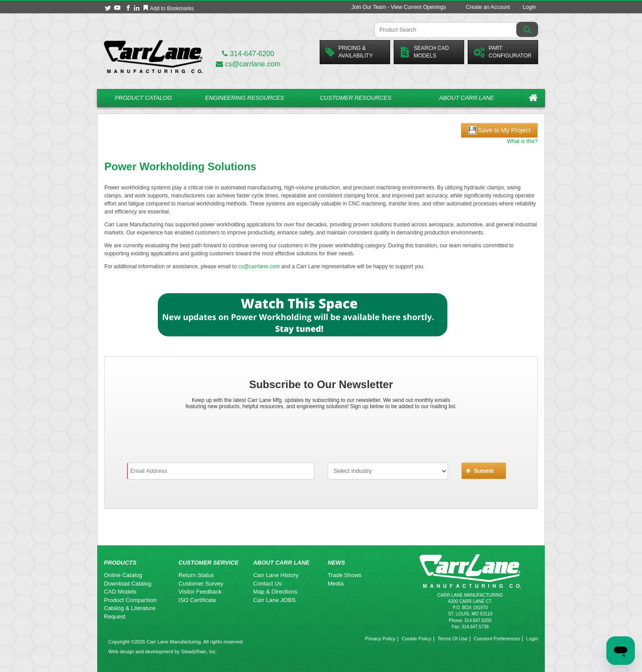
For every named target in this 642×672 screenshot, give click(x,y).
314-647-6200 (248, 54)
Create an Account (488, 7)
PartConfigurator (502, 52)
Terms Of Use (453, 639)
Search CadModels (424, 52)
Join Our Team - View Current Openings (399, 7)
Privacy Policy (380, 639)
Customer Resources (355, 98)
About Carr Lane (467, 98)
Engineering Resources (245, 98)
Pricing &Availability (349, 52)
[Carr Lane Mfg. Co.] (153, 56)
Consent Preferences (497, 639)
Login (529, 7)
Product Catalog (143, 98)
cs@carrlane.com (248, 64)
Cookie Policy (417, 639)
